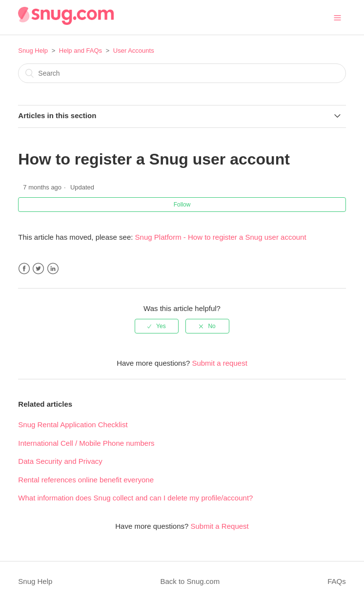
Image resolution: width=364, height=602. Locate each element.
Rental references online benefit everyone (86, 480)
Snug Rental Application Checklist (73, 425)
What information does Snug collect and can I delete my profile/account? (135, 498)
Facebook (24, 269)
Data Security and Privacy (60, 461)
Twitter (38, 269)
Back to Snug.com (190, 581)
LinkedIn (53, 269)
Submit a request (219, 363)
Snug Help (33, 51)
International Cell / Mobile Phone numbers (86, 443)
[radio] (157, 326)
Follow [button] (182, 205)
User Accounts (134, 51)
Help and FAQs (81, 51)
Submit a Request (220, 526)
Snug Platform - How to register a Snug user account (221, 237)
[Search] (182, 73)
